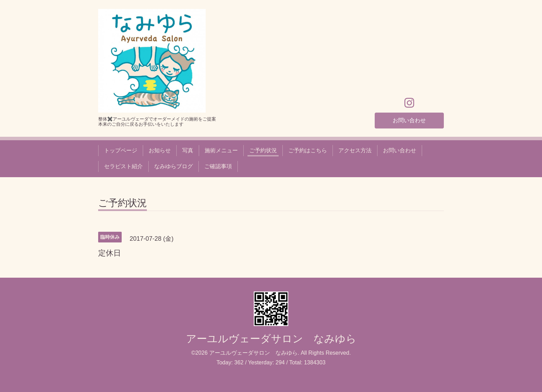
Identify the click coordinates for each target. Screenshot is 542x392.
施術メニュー (221, 150)
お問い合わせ (409, 120)
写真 (188, 150)
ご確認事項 (218, 166)
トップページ (121, 150)
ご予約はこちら (308, 150)
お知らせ (160, 150)
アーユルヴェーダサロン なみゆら (271, 339)
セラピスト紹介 (123, 166)
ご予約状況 (263, 150)
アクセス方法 (355, 150)
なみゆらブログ (174, 166)
